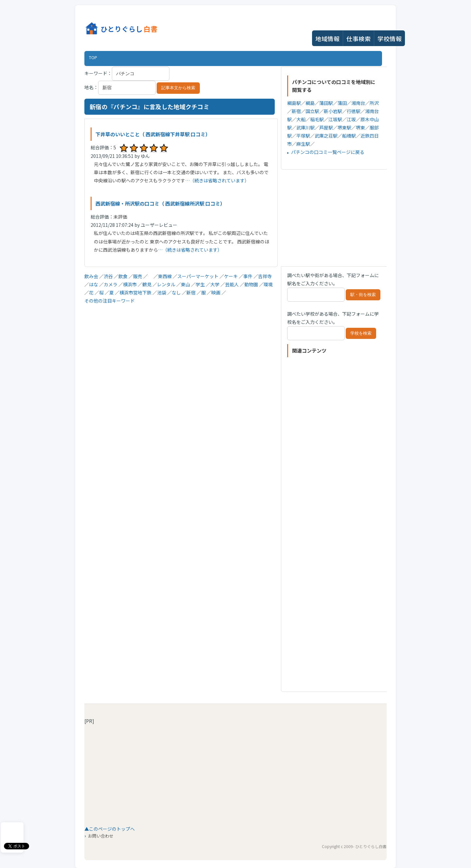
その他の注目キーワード (110, 301)
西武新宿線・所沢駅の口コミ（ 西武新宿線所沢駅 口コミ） (160, 203)
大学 (215, 284)
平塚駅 (303, 136)
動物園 (252, 284)
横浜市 (130, 284)
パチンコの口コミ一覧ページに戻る (328, 152)
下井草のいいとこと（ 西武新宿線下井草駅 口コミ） (153, 134)
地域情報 (327, 39)
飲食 (123, 276)
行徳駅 (354, 111)
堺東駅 (344, 127)
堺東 (360, 127)
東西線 (165, 276)
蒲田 (342, 103)
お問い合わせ (101, 836)
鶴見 (147, 284)
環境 (268, 284)
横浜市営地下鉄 (136, 292)
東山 (186, 284)
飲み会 (92, 276)
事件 (248, 276)
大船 (301, 119)
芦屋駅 (326, 127)
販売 (138, 276)
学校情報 (390, 39)
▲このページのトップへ (110, 829)
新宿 (192, 292)
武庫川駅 (305, 127)
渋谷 (109, 276)
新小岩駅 (333, 111)
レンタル (167, 284)
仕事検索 (358, 39)
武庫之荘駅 (326, 136)
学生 (201, 284)
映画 (216, 292)
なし (177, 292)
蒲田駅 (326, 103)
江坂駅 (335, 119)
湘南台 (358, 103)
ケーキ (231, 276)
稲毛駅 (317, 119)
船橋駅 (349, 136)
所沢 (374, 103)
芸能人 (232, 284)
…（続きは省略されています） (217, 180)
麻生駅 (303, 144)
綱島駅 (294, 103)
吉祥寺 (265, 276)
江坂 (351, 119)
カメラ (111, 284)
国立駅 (312, 111)
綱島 (310, 103)
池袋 (162, 292)
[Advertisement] (180, 351)
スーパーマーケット (198, 276)
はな (94, 284)
